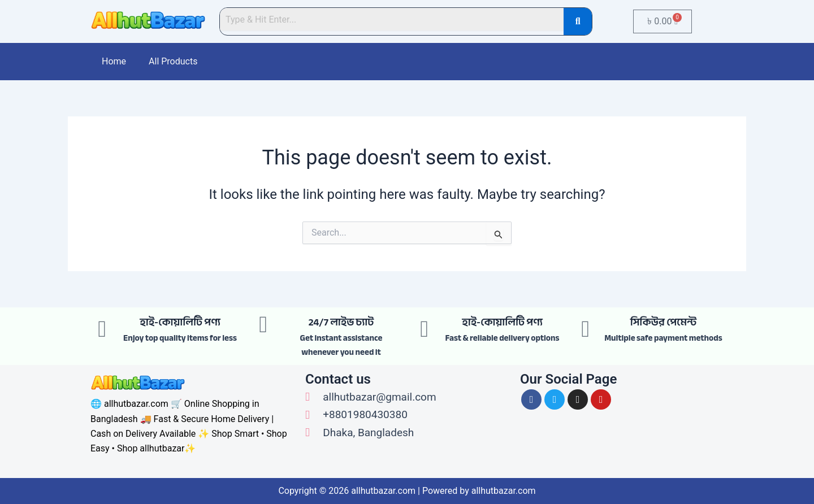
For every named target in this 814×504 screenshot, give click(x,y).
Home (114, 61)
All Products (173, 61)
